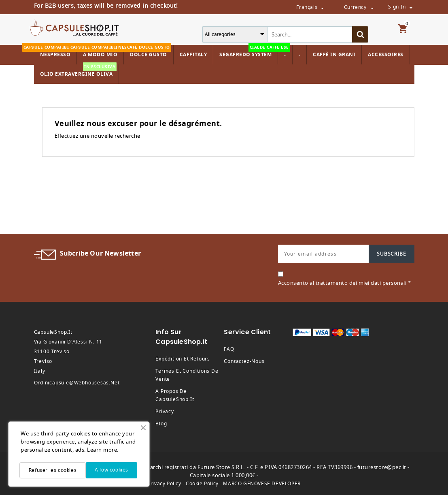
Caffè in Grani (334, 55)
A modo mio (99, 52)
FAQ (229, 349)
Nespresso (54, 52)
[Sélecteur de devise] (372, 8)
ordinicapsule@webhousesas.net (77, 383)
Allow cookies (111, 470)
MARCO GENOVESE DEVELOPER (262, 484)
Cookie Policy (202, 484)
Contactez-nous (244, 361)
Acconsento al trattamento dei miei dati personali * (345, 283)
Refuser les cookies (53, 470)
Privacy (165, 412)
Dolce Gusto (148, 52)
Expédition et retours (183, 359)
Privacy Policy (164, 484)
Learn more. (103, 450)
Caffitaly (193, 55)
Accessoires (386, 55)
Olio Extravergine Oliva (79, 71)
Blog (161, 424)
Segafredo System (247, 52)
